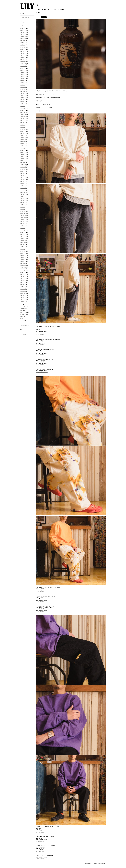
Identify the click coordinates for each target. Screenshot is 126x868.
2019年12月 (23, 188)
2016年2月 (23, 285)
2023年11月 (23, 89)
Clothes (22, 306)
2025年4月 (23, 53)
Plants (22, 317)
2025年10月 (23, 41)
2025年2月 (23, 58)
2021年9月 (23, 144)
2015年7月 (23, 300)
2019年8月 (23, 196)
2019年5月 (23, 203)
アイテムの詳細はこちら (42, 335)
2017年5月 (23, 253)
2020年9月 (23, 169)
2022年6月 (23, 125)
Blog (22, 22)
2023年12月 (23, 87)
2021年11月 (23, 140)
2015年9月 (23, 295)
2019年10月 (23, 192)
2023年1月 (23, 110)
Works (22, 319)
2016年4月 (23, 281)
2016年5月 (23, 278)
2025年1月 (23, 60)
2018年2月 (23, 234)
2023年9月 (23, 93)
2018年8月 (23, 222)
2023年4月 (23, 104)
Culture (22, 308)
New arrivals (25, 18)
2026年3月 (23, 30)
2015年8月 (23, 297)
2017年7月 (23, 249)
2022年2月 (23, 133)
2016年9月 (23, 270)
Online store (25, 325)
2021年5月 (23, 152)
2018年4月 (23, 230)
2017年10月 (23, 243)
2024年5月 (23, 77)
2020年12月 (23, 163)
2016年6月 (23, 276)
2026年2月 (23, 32)
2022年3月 (23, 131)
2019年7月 (23, 199)
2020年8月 (23, 171)
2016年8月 (23, 272)
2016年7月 (23, 274)
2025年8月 (23, 45)
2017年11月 (23, 241)
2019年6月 (23, 201)
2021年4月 (23, 154)
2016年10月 (23, 268)
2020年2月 (23, 184)
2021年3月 (23, 156)
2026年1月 (23, 35)
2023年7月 (23, 98)
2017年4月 (23, 255)
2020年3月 (23, 182)
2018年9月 (23, 220)
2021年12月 (23, 138)
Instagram (24, 330)
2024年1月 (23, 85)
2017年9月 (23, 245)
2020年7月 (23, 173)
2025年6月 (23, 49)
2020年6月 (23, 175)
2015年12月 (23, 289)
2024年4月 (23, 79)
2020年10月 (23, 167)
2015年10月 (23, 293)
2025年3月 (23, 55)
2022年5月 (23, 127)
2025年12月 (23, 37)
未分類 (22, 321)
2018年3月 (23, 232)
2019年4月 (23, 205)
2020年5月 (23, 177)
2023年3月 (23, 106)
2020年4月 (23, 180)
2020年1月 (23, 186)
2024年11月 (23, 64)
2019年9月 (23, 194)
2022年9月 (23, 119)
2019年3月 (23, 207)
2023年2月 (23, 108)
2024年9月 (23, 68)
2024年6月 (23, 74)
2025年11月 (23, 39)
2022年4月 (23, 129)
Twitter (23, 334)
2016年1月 (23, 287)
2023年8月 (23, 95)
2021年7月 (23, 148)
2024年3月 (23, 81)
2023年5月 (23, 102)
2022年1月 (23, 135)
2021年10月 (23, 142)
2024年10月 (23, 66)
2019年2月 (23, 209)
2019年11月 (23, 190)
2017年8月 (23, 247)
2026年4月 (23, 28)
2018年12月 (23, 213)
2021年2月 (23, 159)
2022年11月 (23, 114)
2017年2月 (23, 260)
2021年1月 (23, 161)
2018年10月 (23, 218)
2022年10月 (23, 117)
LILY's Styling (24, 312)
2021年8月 (23, 146)
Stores (23, 13)
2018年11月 (23, 215)
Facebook (24, 332)
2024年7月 (23, 72)
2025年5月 (23, 51)
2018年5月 (23, 228)
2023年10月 (23, 91)
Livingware (23, 315)
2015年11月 (23, 291)
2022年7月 (23, 123)
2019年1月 (23, 211)
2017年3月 (23, 257)
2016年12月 (23, 264)
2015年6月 (23, 302)
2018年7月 (23, 224)
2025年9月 (23, 43)
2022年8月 (23, 121)
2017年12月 (23, 239)
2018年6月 (23, 226)
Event (22, 310)
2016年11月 (23, 266)
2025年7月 (23, 47)
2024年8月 (23, 70)
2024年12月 (23, 62)
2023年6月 (23, 100)
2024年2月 (23, 83)
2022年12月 (23, 112)
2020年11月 (23, 165)
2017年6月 (23, 251)
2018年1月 (23, 236)
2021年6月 (23, 150)
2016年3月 (23, 283)
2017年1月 (23, 262)
